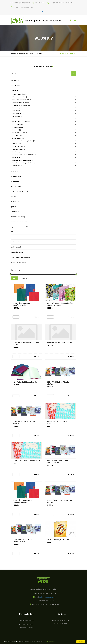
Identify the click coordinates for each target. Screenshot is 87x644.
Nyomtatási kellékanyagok (18, 217)
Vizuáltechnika (15, 202)
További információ (49, 642)
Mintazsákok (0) (17, 144)
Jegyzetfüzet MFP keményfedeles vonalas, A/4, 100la (60, 304)
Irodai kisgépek (15, 181)
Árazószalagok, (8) (18, 138)
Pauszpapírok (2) (17, 111)
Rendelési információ (27, 621)
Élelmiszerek (14, 232)
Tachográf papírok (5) (19, 149)
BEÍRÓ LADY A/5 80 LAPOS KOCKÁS (26, 461)
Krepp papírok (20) (18, 127)
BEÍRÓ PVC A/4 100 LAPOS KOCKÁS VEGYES (26, 344)
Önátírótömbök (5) (18, 157)
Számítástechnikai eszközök (19, 222)
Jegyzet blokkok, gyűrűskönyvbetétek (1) (24, 155)
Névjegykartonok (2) (18, 113)
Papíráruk (14, 90)
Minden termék (15, 85)
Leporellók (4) (16, 119)
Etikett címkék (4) (18, 124)
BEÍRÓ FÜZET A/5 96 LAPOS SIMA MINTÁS (60, 501)
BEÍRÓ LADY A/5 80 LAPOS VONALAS (57, 422)
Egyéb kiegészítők (16, 247)
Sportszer (13, 207)
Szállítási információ (27, 624)
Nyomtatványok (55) (19, 146)
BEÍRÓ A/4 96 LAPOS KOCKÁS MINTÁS (24, 422)
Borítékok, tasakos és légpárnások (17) (24, 141)
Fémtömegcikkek (16, 186)
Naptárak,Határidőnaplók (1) (21, 94)
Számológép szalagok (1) (20, 133)
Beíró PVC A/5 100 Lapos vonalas (59, 343)
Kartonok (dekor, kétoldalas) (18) (22, 102)
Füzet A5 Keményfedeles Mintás (59, 540)
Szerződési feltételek (27, 628)
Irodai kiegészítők (16, 176)
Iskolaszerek (14, 237)
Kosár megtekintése (68, 54)
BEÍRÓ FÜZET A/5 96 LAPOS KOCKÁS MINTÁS (23, 304)
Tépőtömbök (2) (17, 166)
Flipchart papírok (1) (18, 108)
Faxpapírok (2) (17, 130)
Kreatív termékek (16, 242)
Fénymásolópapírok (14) (20, 97)
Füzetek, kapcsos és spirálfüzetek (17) (24, 163)
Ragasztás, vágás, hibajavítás (19, 192)
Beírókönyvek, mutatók (28, 54)
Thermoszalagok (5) (18, 135)
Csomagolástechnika (17, 252)
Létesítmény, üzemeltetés (18, 262)
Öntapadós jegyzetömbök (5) (21, 122)
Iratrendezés (14, 171)
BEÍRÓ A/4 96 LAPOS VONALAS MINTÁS (59, 383)
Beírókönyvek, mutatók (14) (23, 160)
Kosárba (37, 317)
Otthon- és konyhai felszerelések (20, 257)
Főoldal (14, 54)
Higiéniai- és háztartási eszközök (20, 227)
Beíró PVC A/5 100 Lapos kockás (25, 382)
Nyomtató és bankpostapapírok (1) (23, 105)
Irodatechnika (15, 212)
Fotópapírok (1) (17, 116)
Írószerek (13, 197)
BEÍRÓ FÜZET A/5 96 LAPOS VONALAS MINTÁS (57, 462)
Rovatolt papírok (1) (18, 152)
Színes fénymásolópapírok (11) (22, 100)
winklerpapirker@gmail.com (48, 597)
